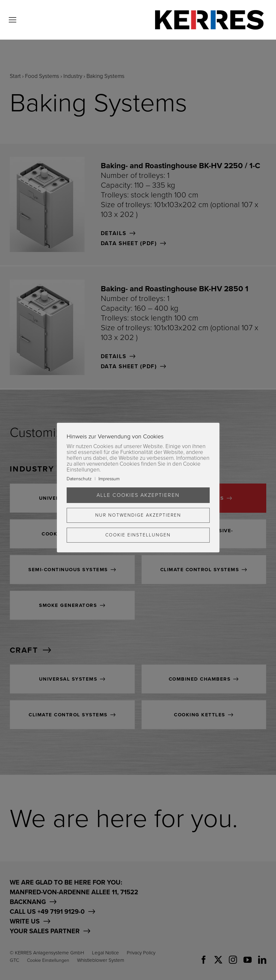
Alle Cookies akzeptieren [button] (138, 495)
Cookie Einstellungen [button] (138, 535)
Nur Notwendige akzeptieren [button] (138, 515)
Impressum (109, 479)
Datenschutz (79, 479)
